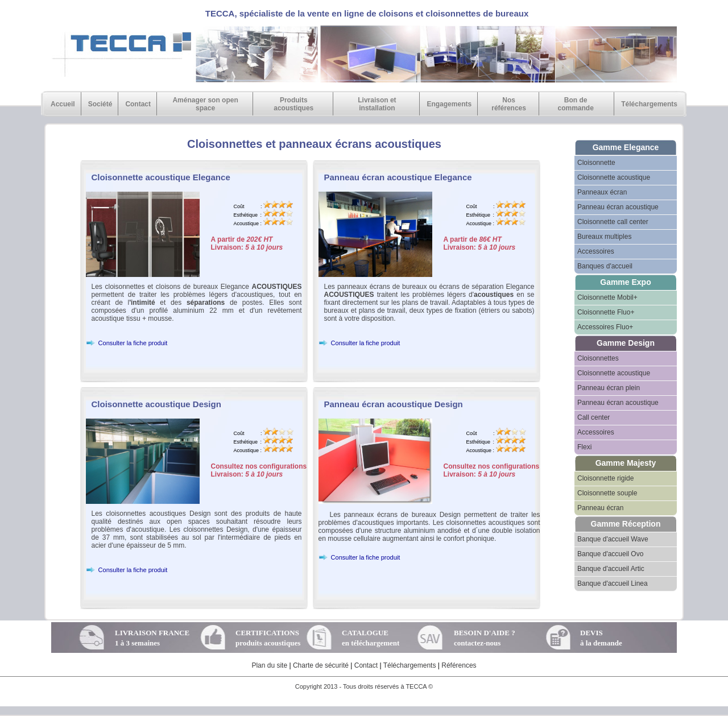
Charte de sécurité (321, 665)
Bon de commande (575, 104)
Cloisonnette (596, 163)
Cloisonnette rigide (605, 478)
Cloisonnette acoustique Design (156, 404)
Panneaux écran (602, 192)
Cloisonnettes (598, 358)
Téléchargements (649, 104)
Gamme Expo (625, 282)
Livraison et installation (377, 104)
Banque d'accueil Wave (613, 539)
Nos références (509, 104)
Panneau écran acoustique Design (394, 404)
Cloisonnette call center (613, 222)
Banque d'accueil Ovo (610, 554)
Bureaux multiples (604, 237)
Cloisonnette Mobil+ (607, 297)
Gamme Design (626, 343)
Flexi (584, 447)
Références (459, 665)
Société (100, 104)
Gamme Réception (626, 524)
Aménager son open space (205, 104)
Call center (593, 417)
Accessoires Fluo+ (605, 327)
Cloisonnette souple (607, 493)
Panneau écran (600, 508)
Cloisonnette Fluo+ (606, 312)
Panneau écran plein (609, 388)
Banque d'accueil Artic (611, 569)
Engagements (449, 104)
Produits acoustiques (293, 104)
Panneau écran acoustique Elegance (398, 177)
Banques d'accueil (605, 266)
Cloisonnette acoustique (614, 177)
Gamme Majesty (626, 463)
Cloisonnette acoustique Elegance (161, 177)
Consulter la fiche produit (127, 343)
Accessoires (596, 251)
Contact (138, 104)
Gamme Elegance (626, 147)
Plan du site (269, 665)
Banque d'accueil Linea (613, 583)
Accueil (63, 104)
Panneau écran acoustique (618, 207)
